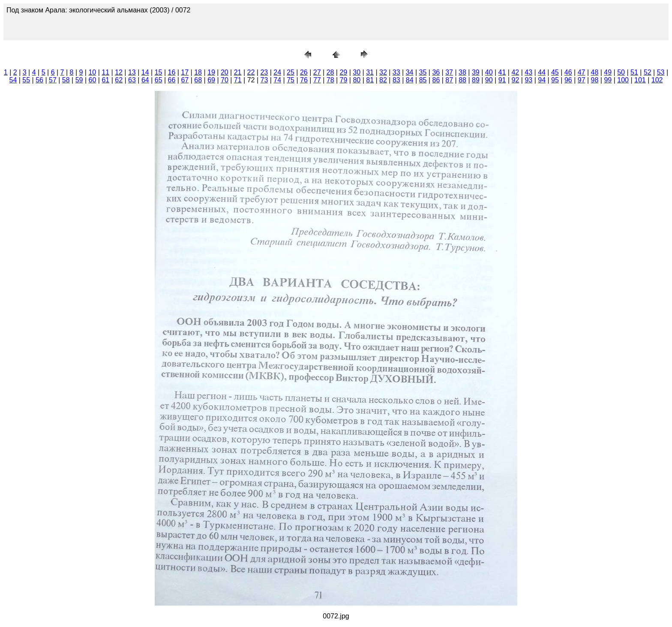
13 (132, 72)
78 (330, 80)
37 (449, 72)
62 (119, 80)
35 (423, 72)
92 (516, 80)
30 (357, 72)
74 (277, 80)
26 (304, 72)
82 (383, 80)
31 (370, 72)
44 (542, 72)
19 (211, 72)
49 (608, 72)
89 (476, 80)
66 (172, 80)
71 (238, 80)
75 (291, 80)
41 (502, 72)
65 (159, 80)
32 (383, 72)
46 (568, 72)
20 (225, 72)
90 (489, 80)
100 (623, 80)
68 (198, 80)
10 (92, 72)
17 (185, 72)
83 (396, 80)
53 (661, 72)
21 (238, 72)
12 (119, 72)
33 (396, 72)
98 (595, 80)
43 (528, 72)
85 (423, 80)
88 (462, 80)
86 (436, 80)
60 (93, 80)
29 (343, 72)
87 (449, 80)
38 (462, 72)
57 (53, 80)
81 (370, 80)
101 (640, 80)
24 (277, 72)
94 (542, 80)
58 (66, 80)
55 (26, 80)
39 (476, 72)
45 (555, 72)
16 (172, 72)
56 (39, 80)
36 (436, 72)
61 (105, 80)
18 (198, 72)
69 (211, 80)
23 (264, 72)
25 (291, 72)
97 (582, 80)
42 (515, 72)
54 (13, 80)
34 (410, 72)
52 (648, 72)
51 (634, 72)
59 (79, 80)
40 (489, 72)
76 (304, 80)
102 (657, 80)
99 (608, 80)
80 (357, 80)
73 (264, 80)
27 (317, 72)
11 (105, 72)
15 (159, 72)
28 (330, 72)
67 (185, 80)
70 (225, 80)
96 (568, 80)
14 (145, 72)
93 (528, 80)
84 (410, 80)
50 (621, 72)
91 (502, 80)
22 (251, 72)
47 (582, 72)
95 (555, 80)
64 (145, 80)
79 (344, 80)
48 (595, 72)
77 (317, 80)
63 (132, 80)
